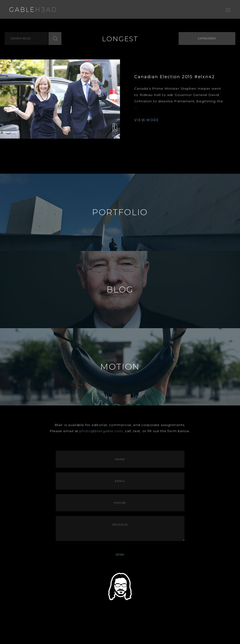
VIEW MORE (147, 120)
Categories (207, 38)
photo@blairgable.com (101, 431)
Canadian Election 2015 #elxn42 (174, 77)
